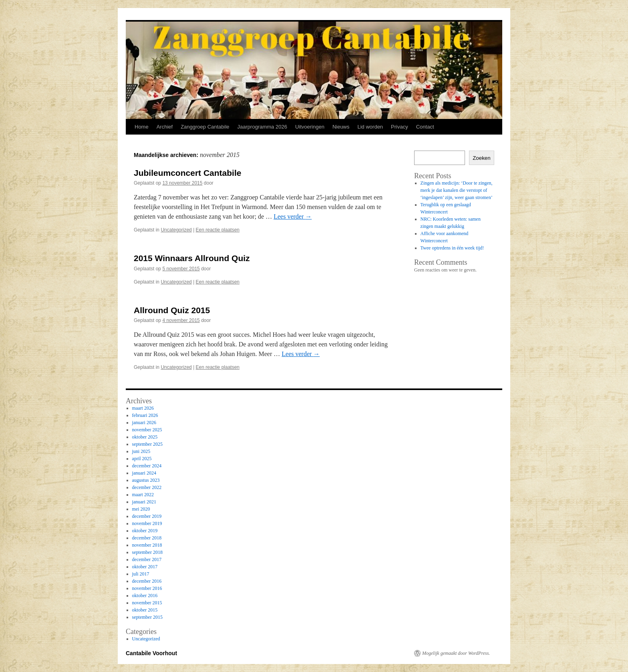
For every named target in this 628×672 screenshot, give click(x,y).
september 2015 (147, 617)
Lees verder (293, 216)
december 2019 (147, 516)
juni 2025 (141, 451)
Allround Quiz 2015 (172, 310)
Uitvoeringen (310, 127)
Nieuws (341, 127)
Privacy (400, 127)
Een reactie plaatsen (218, 230)
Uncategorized (176, 230)
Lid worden (370, 127)
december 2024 (147, 466)
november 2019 (147, 523)
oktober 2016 (145, 596)
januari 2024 (144, 473)
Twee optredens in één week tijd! (452, 248)
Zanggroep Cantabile (205, 127)
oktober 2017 (145, 567)
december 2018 (147, 538)
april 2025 (142, 459)
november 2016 (147, 588)
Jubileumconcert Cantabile (187, 173)
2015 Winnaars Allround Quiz (192, 258)
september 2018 (147, 552)
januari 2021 (144, 502)
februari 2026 (145, 415)
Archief (165, 127)
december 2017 (147, 559)
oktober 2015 (145, 610)
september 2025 (147, 444)
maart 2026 (143, 408)
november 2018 (147, 545)
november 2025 (147, 430)
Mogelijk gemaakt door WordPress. (456, 653)
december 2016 (147, 581)
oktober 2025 (145, 437)
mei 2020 (141, 509)
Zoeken (481, 158)
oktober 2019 (145, 531)
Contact (425, 127)
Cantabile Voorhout (151, 653)
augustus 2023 (146, 480)
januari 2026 (144, 423)
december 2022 (147, 487)
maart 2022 (143, 495)
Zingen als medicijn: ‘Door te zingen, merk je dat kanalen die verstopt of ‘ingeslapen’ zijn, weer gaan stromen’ (457, 190)
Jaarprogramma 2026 (262, 127)
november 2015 (147, 603)
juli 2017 (141, 574)
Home (142, 127)
